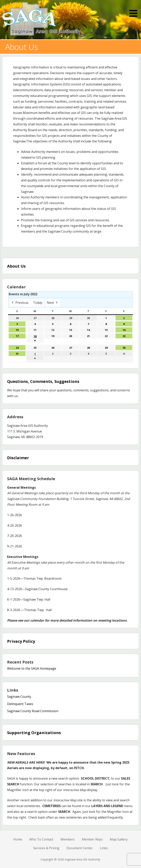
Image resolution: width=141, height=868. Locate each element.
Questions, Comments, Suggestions (43, 381)
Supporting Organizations (34, 733)
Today (38, 303)
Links (104, 848)
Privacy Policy (21, 641)
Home (18, 839)
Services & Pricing (46, 848)
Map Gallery (119, 839)
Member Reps (92, 839)
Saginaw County (19, 697)
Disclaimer (18, 458)
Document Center (80, 848)
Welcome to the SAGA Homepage (32, 668)
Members (68, 839)
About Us (16, 266)
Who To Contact (41, 839)
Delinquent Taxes (20, 704)
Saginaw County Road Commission (33, 711)
